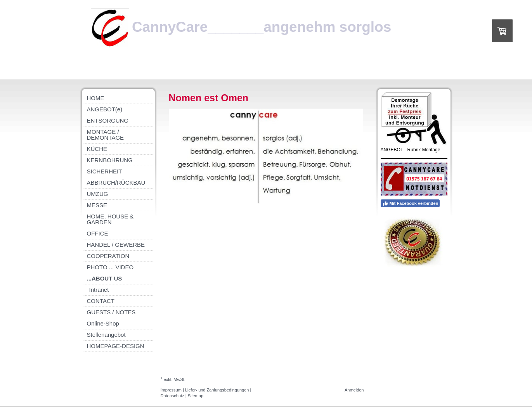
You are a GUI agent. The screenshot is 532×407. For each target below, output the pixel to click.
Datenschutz (172, 396)
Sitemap (196, 396)
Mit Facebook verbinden (410, 203)
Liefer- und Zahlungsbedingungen (217, 390)
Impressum (171, 390)
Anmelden (354, 390)
